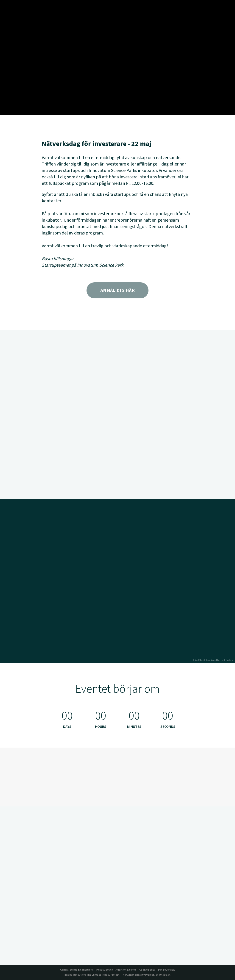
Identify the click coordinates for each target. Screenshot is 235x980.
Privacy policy (105, 970)
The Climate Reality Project (103, 975)
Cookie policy (147, 970)
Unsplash (165, 975)
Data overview (167, 970)
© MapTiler (198, 660)
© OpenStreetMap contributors (218, 660)
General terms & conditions (77, 970)
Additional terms (126, 970)
